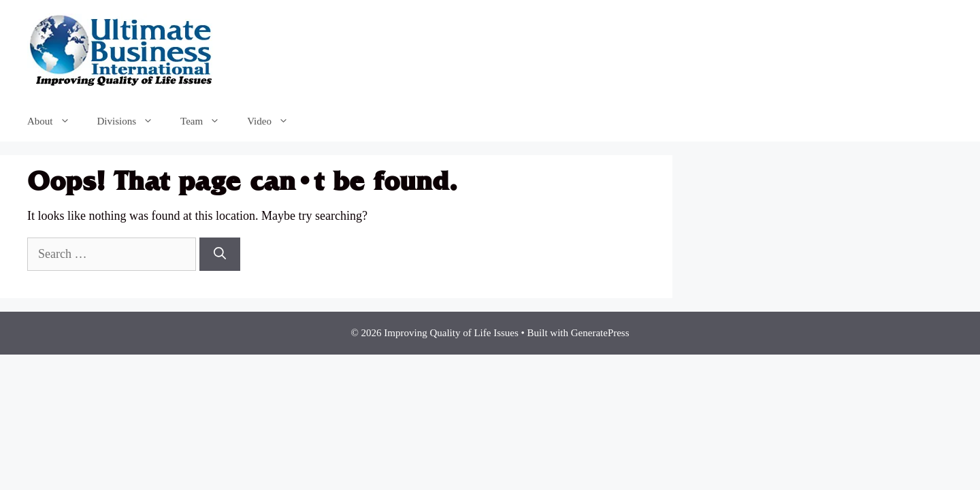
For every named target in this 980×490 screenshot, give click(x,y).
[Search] (220, 254)
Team (207, 121)
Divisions (132, 121)
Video (275, 121)
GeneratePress (600, 333)
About (55, 121)
